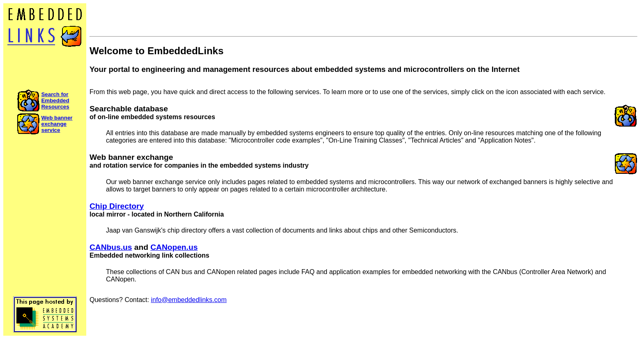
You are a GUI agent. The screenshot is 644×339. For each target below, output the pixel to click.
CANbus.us (111, 247)
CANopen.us (174, 247)
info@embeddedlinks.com (189, 300)
